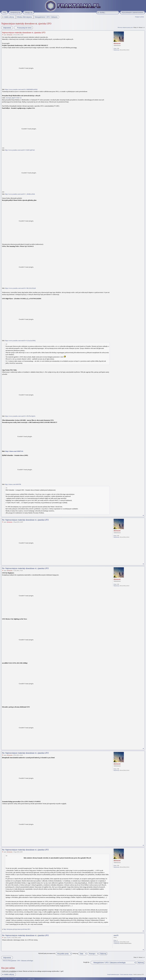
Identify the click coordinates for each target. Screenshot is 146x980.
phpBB (14, 979)
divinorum (10, 35)
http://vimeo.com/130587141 (14, 451)
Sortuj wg (80, 953)
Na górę (143, 515)
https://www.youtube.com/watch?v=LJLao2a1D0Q (20, 341)
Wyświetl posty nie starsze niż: (55, 953)
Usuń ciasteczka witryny (126, 974)
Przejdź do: (86, 962)
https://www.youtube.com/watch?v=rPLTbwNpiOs (20, 416)
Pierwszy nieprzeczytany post (125, 27)
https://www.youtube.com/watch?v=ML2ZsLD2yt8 (20, 288)
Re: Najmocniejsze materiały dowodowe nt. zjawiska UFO (25, 520)
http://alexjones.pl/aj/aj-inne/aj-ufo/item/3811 (17, 929)
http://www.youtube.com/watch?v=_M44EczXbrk (20, 194)
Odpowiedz (7, 28)
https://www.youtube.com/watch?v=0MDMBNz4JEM (21, 89)
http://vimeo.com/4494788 (13, 484)
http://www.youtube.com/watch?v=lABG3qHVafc (20, 150)
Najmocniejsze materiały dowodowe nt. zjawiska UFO (26, 24)
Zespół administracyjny (113, 974)
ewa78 (9, 938)
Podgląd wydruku (139, 17)
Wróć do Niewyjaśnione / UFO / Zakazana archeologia (18, 961)
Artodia (143, 979)
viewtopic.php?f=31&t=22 (14, 98)
